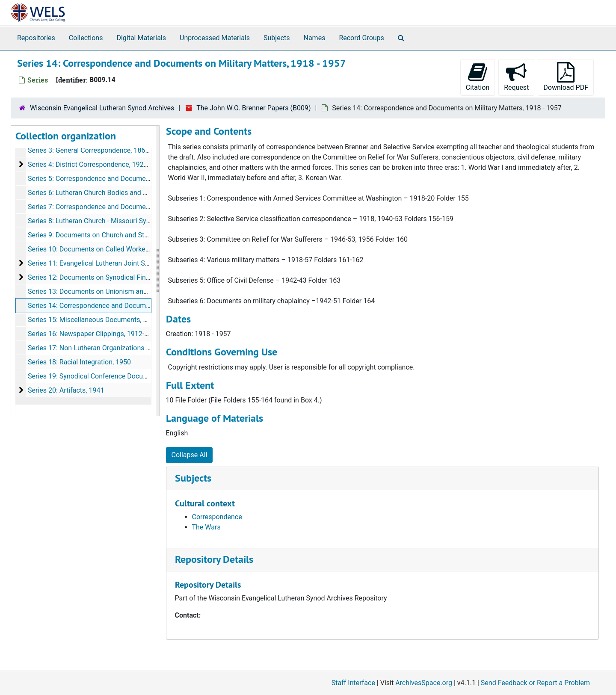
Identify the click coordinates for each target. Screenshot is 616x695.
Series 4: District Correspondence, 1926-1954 (96, 164)
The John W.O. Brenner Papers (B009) (253, 108)
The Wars (206, 527)
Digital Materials (141, 38)
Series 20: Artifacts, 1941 (66, 390)
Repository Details (214, 559)
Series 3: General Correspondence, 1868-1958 (97, 150)
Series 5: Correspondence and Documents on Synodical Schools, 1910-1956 (143, 179)
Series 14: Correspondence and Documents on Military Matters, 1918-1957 (141, 306)
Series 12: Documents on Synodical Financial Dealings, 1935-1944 (128, 277)
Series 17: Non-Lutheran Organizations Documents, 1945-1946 (122, 348)
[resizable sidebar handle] (157, 271)
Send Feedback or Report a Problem (535, 683)
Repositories (36, 38)
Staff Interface (353, 683)
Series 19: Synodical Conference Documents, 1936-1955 (113, 376)
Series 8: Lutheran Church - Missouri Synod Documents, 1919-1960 (129, 221)
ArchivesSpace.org (424, 683)
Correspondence (217, 517)
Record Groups (361, 38)
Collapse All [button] (190, 455)
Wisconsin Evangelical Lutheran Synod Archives (102, 108)
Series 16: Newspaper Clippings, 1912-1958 (94, 334)
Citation (478, 77)
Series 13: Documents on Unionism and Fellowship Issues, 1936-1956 (133, 291)
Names (315, 38)
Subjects (277, 38)
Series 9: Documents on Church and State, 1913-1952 (109, 235)
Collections (86, 38)
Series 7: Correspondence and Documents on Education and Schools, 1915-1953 (150, 207)
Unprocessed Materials (215, 38)
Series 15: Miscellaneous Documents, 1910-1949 (102, 320)
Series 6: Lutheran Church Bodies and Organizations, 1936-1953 (124, 193)
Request (516, 77)
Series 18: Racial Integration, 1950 (79, 362)
